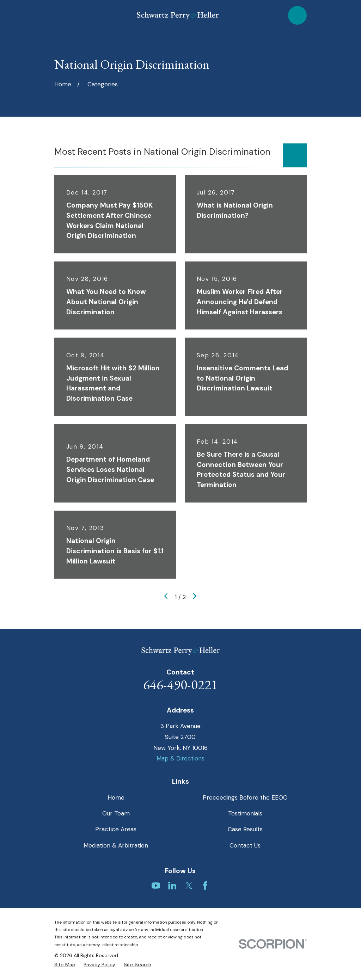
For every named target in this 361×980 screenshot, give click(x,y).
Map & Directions (180, 758)
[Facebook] (205, 886)
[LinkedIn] (172, 886)
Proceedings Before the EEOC (245, 797)
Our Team (116, 813)
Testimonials (245, 813)
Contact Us (245, 845)
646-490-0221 (180, 685)
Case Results (245, 829)
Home (116, 797)
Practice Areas (116, 829)
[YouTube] (156, 886)
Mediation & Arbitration (116, 845)
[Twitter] (189, 886)
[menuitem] (65, 965)
